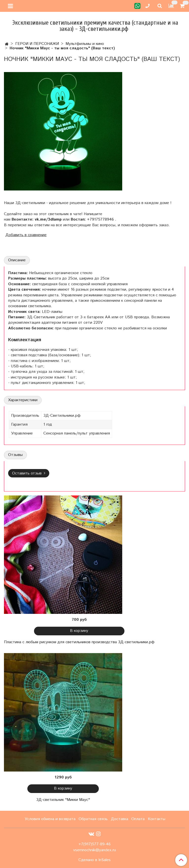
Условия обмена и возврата (50, 819)
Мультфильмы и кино (85, 44)
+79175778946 (100, 219)
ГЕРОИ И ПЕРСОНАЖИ (37, 44)
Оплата (138, 819)
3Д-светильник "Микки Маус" (63, 800)
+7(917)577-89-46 (94, 844)
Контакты (157, 819)
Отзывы (15, 455)
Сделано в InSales (94, 860)
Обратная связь (93, 819)
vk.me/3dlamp (48, 219)
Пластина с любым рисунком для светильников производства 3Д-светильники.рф (79, 642)
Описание (17, 260)
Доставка (120, 819)
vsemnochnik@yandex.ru (94, 850)
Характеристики (23, 400)
